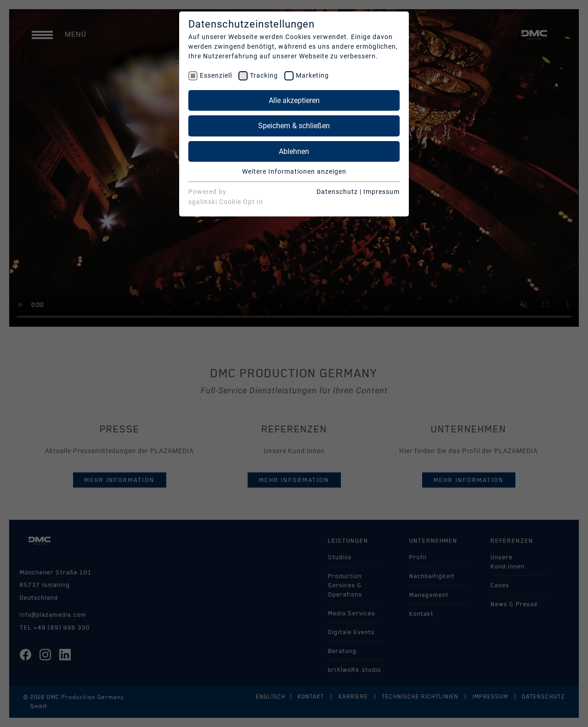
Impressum (382, 192)
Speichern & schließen (294, 126)
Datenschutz (337, 192)
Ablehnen (294, 151)
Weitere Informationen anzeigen (294, 171)
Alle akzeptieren (294, 100)
